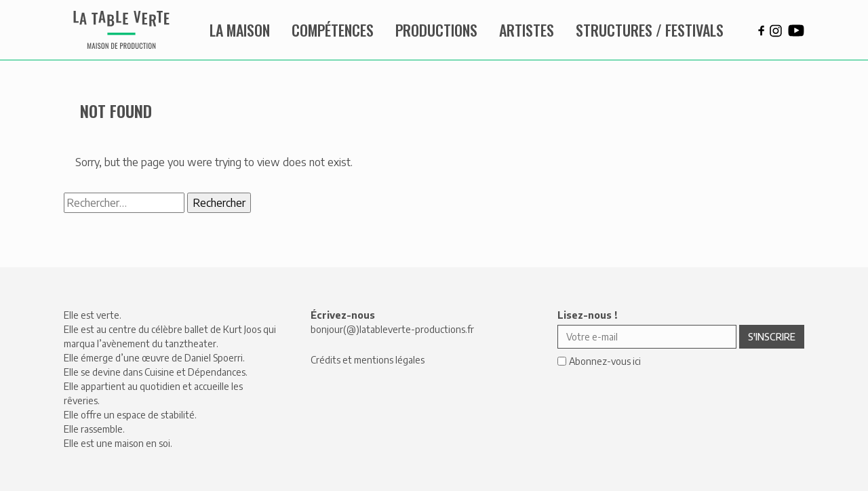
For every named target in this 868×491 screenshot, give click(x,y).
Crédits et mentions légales (368, 360)
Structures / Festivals (650, 30)
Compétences (333, 30)
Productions (436, 30)
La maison (240, 30)
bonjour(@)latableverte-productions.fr (392, 329)
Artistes (527, 30)
